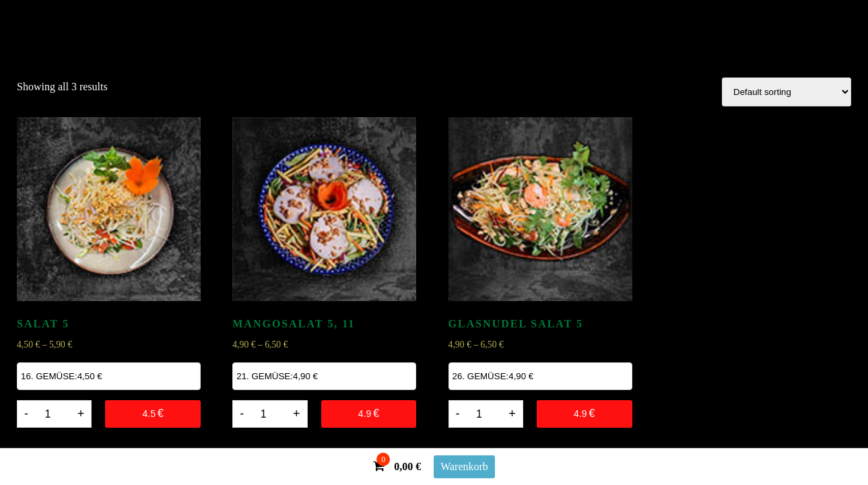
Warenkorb (464, 466)
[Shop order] (787, 92)
